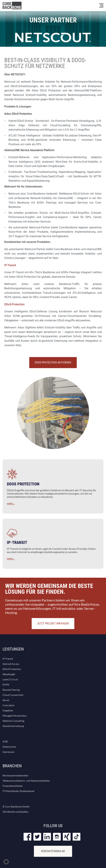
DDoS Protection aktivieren (53, 363)
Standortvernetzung (13, 726)
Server (6, 700)
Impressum (9, 752)
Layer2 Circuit (10, 679)
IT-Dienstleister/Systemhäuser (19, 791)
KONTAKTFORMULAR (53, 851)
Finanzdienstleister (13, 786)
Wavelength (9, 674)
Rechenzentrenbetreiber (16, 775)
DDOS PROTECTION (23, 484)
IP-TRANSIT (17, 542)
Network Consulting (13, 721)
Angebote (8, 710)
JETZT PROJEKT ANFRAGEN (53, 623)
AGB (5, 741)
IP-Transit (8, 659)
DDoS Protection (12, 669)
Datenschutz (9, 747)
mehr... (11, 503)
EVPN (6, 685)
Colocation (9, 705)
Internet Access (11, 664)
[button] (6, 862)
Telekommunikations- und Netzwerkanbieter (26, 781)
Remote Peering (11, 690)
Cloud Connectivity (13, 695)
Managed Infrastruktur (15, 716)
